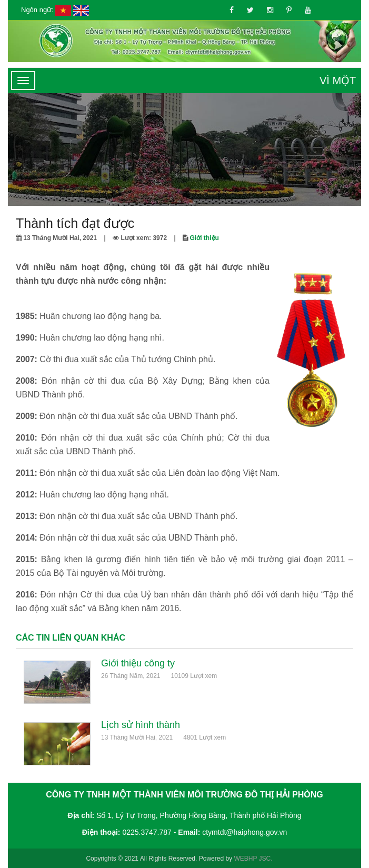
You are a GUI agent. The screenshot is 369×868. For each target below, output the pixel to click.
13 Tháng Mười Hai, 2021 (137, 737)
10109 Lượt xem (194, 676)
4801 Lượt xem (205, 737)
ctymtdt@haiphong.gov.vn (245, 832)
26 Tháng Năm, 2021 (131, 676)
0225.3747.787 (147, 832)
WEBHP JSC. (253, 859)
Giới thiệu (205, 238)
